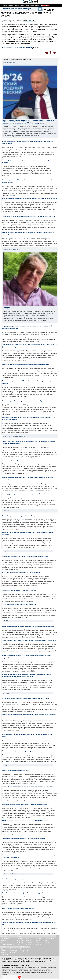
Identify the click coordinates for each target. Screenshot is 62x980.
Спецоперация (4, 5)
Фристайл (13, 953)
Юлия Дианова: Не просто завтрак (13, 879)
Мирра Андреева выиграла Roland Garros (16, 770)
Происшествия (49, 939)
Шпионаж (32, 5)
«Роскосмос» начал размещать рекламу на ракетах (19, 590)
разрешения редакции (36, 969)
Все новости (5, 939)
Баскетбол (13, 949)
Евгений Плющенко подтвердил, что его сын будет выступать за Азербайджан (28, 787)
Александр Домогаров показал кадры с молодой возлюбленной (23, 494)
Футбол (3, 949)
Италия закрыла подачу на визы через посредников (19, 751)
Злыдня (6, 308)
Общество (38, 939)
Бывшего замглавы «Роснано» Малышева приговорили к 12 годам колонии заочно (29, 198)
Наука (6, 551)
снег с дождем (25, 9)
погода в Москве (10, 9)
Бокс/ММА (4, 954)
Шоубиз (6, 511)
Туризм (6, 693)
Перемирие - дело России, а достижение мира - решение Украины (24, 401)
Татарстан (23, 949)
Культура (20, 942)
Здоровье (22, 5)
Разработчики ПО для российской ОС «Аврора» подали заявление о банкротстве (29, 640)
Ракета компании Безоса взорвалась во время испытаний (21, 572)
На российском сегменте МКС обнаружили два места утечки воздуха (25, 556)
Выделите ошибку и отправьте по (17, 59)
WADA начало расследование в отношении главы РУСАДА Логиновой (25, 821)
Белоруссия (24, 951)
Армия (27, 5)
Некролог (37, 5)
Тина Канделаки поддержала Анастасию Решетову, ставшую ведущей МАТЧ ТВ (28, 216)
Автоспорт (13, 951)
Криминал (38, 941)
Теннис (3, 953)
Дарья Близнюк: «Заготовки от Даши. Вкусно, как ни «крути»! (22, 893)
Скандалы (10, 5)
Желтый (29, 942)
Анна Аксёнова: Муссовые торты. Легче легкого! (18, 908)
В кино (28, 939)
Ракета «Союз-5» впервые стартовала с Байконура (19, 604)
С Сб (30, 21)
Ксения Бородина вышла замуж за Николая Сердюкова (20, 516)
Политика (20, 939)
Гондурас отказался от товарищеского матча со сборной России (23, 838)
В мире (3, 941)
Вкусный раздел (10, 874)
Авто (46, 941)
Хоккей (3, 951)
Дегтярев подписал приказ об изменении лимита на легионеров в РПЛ (25, 804)
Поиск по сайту (45, 5)
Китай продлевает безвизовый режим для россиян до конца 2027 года (25, 698)
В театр (19, 944)
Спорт (6, 765)
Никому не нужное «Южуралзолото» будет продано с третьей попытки (25, 365)
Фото (3, 942)
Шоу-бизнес (17, 5)
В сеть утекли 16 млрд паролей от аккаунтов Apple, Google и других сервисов (28, 626)
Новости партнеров (7, 944)
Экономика (21, 941)
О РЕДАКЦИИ (6, 965)
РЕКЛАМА (14, 965)
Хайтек (6, 621)
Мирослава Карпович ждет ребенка (14, 460)
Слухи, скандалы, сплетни (14, 436)
